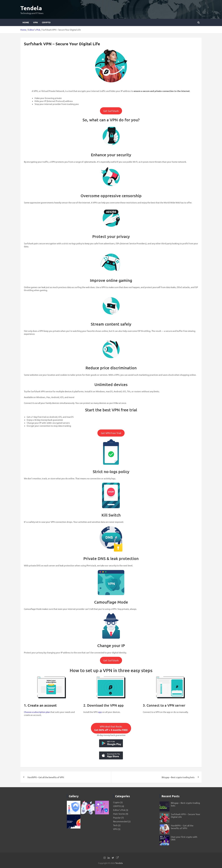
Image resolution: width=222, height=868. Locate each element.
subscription (39, 712)
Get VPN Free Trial (111, 433)
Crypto (116, 802)
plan (48, 712)
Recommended (120, 821)
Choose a (29, 712)
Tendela (31, 8)
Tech (115, 825)
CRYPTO (46, 22)
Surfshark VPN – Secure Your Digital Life (186, 815)
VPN (35, 22)
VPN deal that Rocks (111, 728)
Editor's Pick (119, 810)
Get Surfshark (111, 111)
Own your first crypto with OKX (184, 838)
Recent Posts (171, 796)
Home (26, 22)
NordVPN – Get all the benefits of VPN (46, 777)
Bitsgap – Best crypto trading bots (178, 777)
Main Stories (119, 814)
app (100, 712)
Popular (117, 818)
